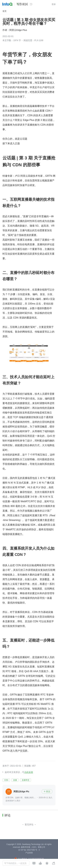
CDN (6, 780)
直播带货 (26, 780)
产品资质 (29, 853)
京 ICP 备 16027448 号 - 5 (29, 850)
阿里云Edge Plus (18, 30)
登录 (54, 4)
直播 (15, 780)
